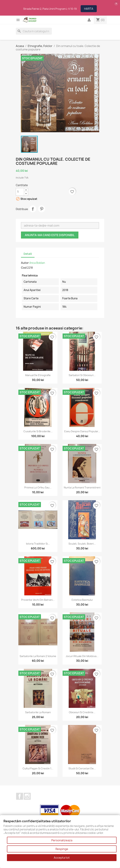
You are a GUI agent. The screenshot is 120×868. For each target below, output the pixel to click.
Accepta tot (62, 858)
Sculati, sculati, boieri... (82, 544)
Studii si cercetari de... (82, 768)
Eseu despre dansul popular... (82, 431)
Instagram (27, 796)
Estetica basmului (82, 600)
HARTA (89, 9)
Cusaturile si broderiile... (38, 431)
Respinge (62, 849)
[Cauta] (34, 31)
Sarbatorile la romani (38, 712)
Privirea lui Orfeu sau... (38, 487)
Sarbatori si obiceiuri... (82, 375)
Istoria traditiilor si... (38, 544)
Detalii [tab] (28, 254)
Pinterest (42, 209)
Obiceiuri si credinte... (82, 712)
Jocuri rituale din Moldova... (82, 656)
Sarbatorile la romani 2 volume (38, 656)
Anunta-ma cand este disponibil (50, 235)
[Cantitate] (20, 192)
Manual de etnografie (38, 375)
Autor (25, 263)
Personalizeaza (62, 840)
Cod (24, 268)
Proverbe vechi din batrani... (38, 600)
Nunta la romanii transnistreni (82, 487)
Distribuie (33, 209)
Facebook (20, 796)
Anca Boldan (37, 263)
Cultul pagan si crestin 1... (38, 768)
